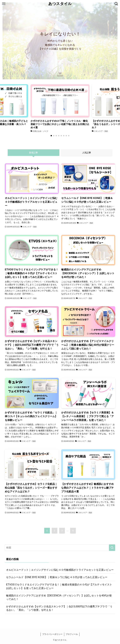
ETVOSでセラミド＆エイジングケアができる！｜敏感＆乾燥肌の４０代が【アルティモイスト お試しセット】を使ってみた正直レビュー (59, 586)
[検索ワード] (60, 548)
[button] (51, 136)
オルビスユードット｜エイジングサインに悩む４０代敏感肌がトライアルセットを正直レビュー (60, 570)
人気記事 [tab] (87, 153)
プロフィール (72, 634)
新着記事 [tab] (33, 153)
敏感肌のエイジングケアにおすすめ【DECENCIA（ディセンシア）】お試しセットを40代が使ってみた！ (59, 597)
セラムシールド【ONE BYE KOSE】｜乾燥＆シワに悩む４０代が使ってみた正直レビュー (57, 577)
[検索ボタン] (116, 4)
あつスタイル (60, 4)
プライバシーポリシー (52, 634)
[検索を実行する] (112, 548)
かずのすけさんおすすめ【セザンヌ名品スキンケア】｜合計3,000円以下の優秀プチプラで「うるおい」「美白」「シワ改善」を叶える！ (59, 608)
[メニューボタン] (4, 4)
